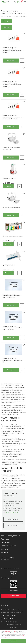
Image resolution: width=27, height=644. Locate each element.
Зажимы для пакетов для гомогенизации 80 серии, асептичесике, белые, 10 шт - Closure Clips (13, 117)
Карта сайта (13, 628)
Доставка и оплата (9, 546)
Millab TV (5, 552)
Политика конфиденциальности (13, 625)
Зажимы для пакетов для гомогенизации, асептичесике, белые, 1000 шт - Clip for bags (13, 296)
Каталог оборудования (10, 536)
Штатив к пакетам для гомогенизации (13, 236)
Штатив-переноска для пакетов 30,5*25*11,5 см (11, 149)
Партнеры (5, 539)
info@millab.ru (8, 618)
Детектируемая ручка (9, 265)
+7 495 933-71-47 (11, 513)
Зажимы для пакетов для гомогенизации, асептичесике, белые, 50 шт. (13, 360)
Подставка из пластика (9, 178)
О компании (6, 542)
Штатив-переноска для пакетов (11, 207)
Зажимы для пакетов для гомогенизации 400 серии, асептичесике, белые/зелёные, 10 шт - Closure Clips (13, 84)
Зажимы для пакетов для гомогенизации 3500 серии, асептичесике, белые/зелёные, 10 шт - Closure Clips (13, 50)
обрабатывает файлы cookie (11, 631)
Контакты (5, 549)
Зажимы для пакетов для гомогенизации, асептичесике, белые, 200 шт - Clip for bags (13, 328)
